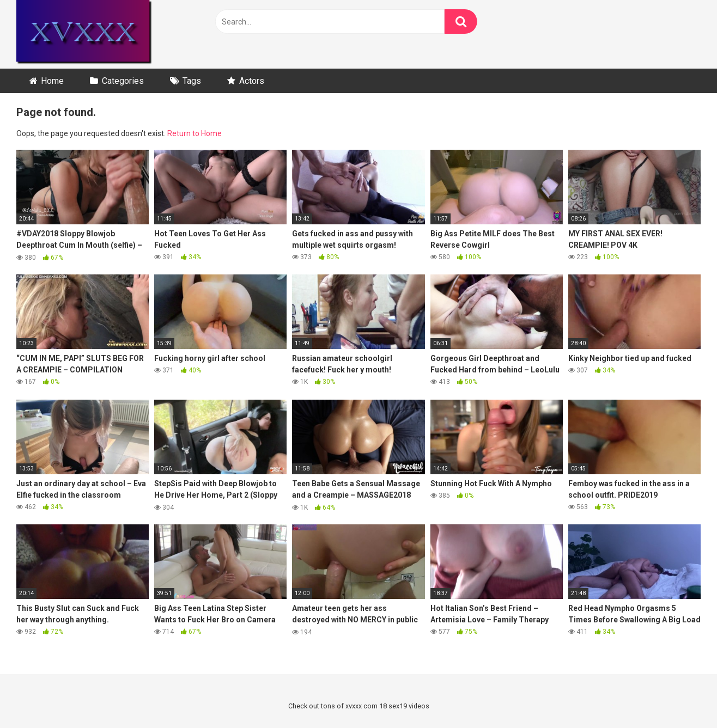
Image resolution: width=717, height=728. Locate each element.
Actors (252, 81)
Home (52, 81)
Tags (192, 81)
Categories (123, 81)
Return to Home (195, 133)
